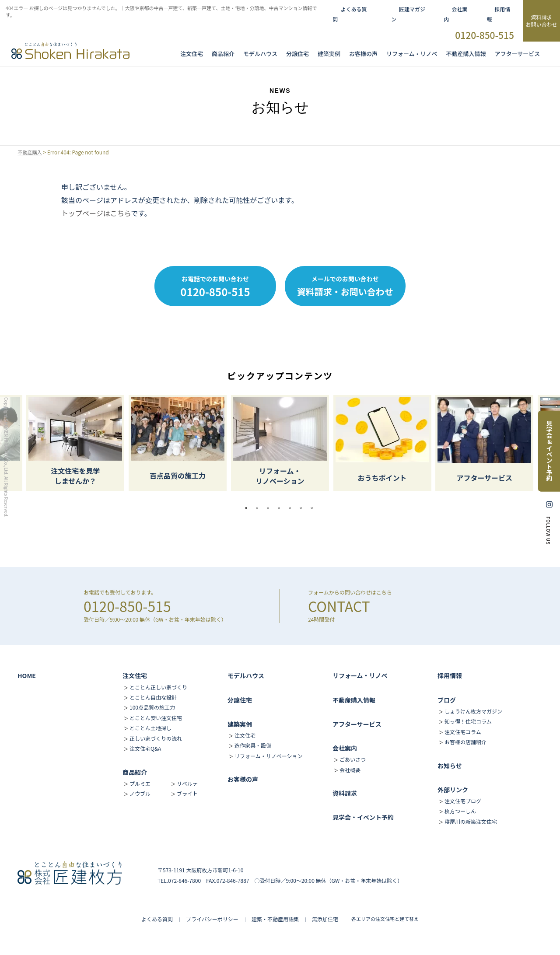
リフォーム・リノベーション (268, 756)
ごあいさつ (353, 759)
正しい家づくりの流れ (156, 738)
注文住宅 (192, 54)
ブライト (187, 793)
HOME (27, 675)
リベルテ (187, 783)
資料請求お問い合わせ (541, 21)
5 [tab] (292, 508)
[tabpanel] (280, 443)
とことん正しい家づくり (158, 687)
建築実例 (329, 54)
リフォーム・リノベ (412, 54)
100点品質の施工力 (152, 707)
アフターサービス (518, 54)
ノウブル (140, 793)
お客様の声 (363, 54)
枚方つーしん (460, 811)
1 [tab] (248, 508)
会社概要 (350, 770)
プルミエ (140, 783)
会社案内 (345, 748)
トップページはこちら (96, 213)
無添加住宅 (325, 919)
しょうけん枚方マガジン (473, 711)
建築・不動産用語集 (275, 919)
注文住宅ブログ (463, 801)
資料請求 (345, 793)
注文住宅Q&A (145, 748)
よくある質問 (157, 919)
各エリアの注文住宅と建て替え (385, 919)
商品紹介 (223, 54)
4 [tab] (281, 508)
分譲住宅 (297, 54)
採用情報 (450, 675)
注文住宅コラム (463, 732)
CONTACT (339, 606)
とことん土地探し (150, 728)
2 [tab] (259, 508)
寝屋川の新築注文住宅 (471, 821)
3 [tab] (270, 508)
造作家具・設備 (253, 745)
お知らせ (450, 766)
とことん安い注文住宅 (156, 718)
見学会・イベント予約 (363, 817)
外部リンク (453, 790)
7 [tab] (314, 508)
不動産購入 (31, 152)
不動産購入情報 (466, 54)
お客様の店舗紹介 (465, 742)
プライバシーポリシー (212, 919)
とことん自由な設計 (153, 697)
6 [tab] (303, 508)
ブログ (447, 700)
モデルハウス (246, 675)
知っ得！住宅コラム (468, 721)
